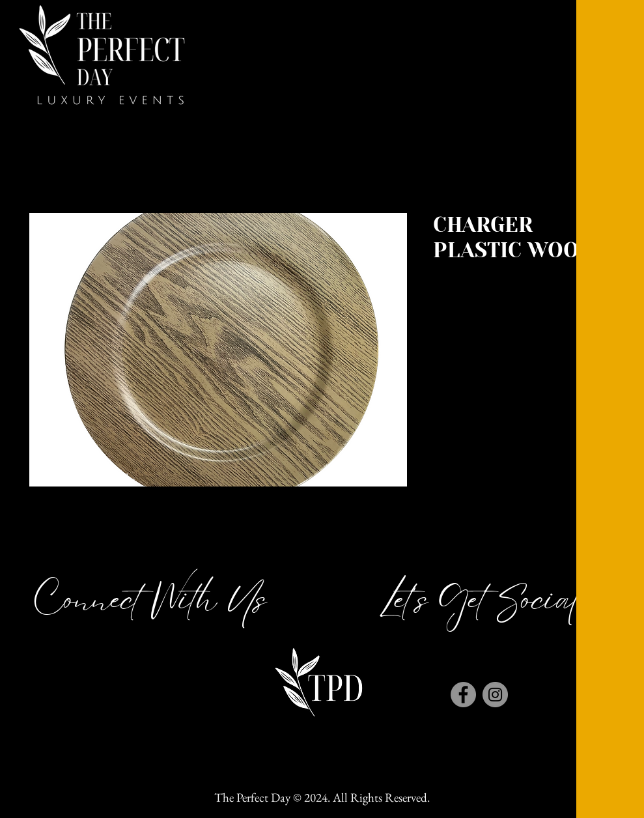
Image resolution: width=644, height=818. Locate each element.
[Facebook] (463, 695)
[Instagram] (495, 695)
